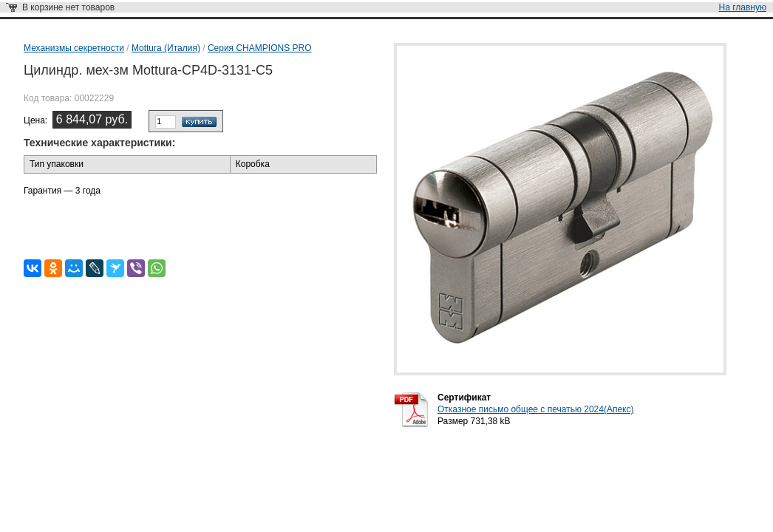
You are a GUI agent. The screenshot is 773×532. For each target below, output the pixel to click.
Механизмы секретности (74, 48)
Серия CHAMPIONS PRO (260, 48)
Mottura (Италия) (166, 48)
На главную (743, 7)
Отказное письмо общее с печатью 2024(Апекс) (535, 409)
